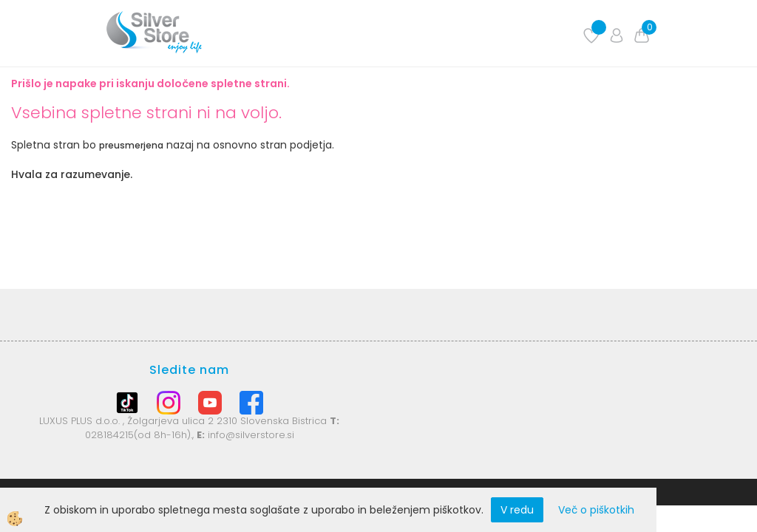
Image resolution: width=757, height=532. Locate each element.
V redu (517, 510)
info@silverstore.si (251, 435)
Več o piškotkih (596, 510)
